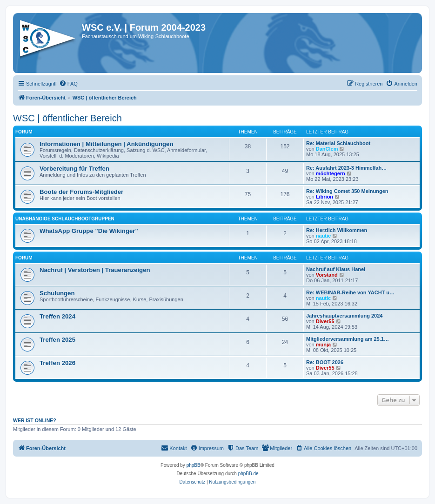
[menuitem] (68, 84)
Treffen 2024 (57, 316)
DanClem (327, 149)
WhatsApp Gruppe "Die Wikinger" (89, 231)
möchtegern (331, 173)
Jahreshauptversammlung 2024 (344, 316)
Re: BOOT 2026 (325, 362)
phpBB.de (248, 474)
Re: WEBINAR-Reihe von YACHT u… (350, 292)
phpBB (194, 465)
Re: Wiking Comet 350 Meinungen (347, 191)
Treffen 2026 (57, 363)
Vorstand (327, 275)
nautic (323, 236)
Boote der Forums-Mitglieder (81, 192)
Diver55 (325, 321)
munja (323, 345)
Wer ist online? (35, 420)
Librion (325, 197)
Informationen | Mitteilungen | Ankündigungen (106, 144)
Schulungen (57, 293)
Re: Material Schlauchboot (338, 143)
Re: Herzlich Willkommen (337, 230)
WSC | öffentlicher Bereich (67, 118)
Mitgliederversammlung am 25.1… (348, 339)
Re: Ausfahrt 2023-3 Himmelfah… (346, 168)
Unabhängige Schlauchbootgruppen (65, 219)
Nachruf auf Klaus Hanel (336, 269)
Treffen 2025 (57, 340)
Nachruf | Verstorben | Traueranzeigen (95, 270)
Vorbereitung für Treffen (74, 169)
